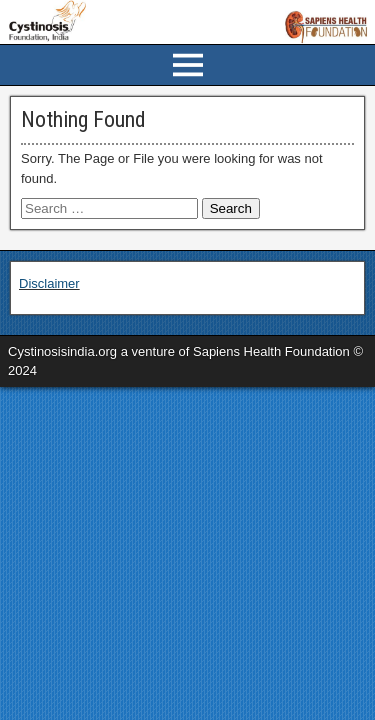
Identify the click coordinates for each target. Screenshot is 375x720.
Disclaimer (49, 283)
